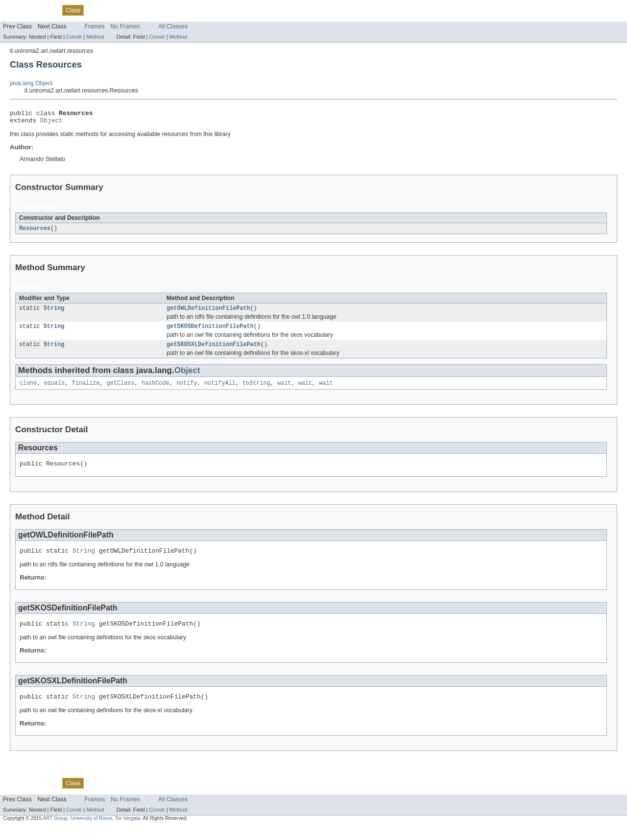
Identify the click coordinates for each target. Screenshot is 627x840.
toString (256, 390)
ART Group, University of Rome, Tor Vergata (91, 831)
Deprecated (139, 10)
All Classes (173, 26)
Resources (35, 232)
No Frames (125, 26)
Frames (95, 26)
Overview (15, 10)
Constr (74, 37)
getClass (121, 390)
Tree (112, 10)
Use (95, 10)
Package (45, 10)
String (54, 312)
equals (55, 390)
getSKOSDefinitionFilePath (210, 331)
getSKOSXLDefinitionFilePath (214, 350)
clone (28, 390)
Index (168, 10)
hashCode (156, 390)
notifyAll (220, 390)
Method (95, 37)
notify (187, 390)
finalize (86, 390)
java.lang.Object (31, 83)
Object (51, 123)
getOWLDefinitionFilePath (208, 312)
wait (284, 390)
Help (187, 10)
